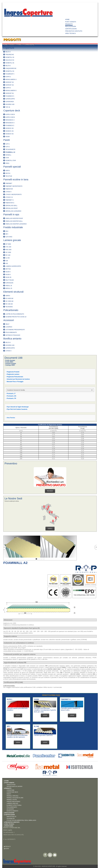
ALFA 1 (8, 144)
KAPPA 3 (8, 77)
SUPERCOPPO (10, 99)
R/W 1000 (8, 250)
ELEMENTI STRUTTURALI (14, 805)
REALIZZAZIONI (71, 26)
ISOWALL (8, 155)
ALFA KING (9, 237)
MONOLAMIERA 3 (11, 79)
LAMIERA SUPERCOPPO (13, 266)
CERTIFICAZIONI (71, 29)
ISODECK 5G (9, 134)
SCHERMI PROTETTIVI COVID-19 (16, 317)
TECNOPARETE (10, 149)
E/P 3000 (8, 244)
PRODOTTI (69, 24)
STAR (7, 158)
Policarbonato (11, 310)
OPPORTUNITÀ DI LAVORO (14, 786)
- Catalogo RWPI (10, 365)
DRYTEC (8, 269)
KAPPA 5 (8, 88)
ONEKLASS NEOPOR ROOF (14, 218)
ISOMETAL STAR (11, 161)
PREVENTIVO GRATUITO (74, 31)
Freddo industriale (13, 227)
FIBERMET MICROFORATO (14, 186)
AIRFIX (8, 171)
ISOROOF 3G (10, 82)
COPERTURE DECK (12, 792)
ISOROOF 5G (10, 93)
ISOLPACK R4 (10, 60)
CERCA (50, 529)
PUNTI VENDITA (71, 22)
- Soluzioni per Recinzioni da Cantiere (18, 379)
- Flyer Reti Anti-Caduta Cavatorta (17, 409)
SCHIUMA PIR (11, 818)
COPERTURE (10, 790)
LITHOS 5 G (9, 197)
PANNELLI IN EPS (12, 800)
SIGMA (8, 137)
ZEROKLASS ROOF (12, 208)
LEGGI (18, 715)
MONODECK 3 (10, 120)
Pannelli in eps (11, 214)
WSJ (7, 231)
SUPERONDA (10, 102)
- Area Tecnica (10, 418)
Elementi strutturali (13, 292)
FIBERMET (9, 183)
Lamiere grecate (12, 240)
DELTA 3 (8, 52)
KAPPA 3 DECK (10, 114)
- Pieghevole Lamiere (13, 374)
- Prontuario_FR (11, 398)
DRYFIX (8, 173)
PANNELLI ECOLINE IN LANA (15, 798)
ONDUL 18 (9, 286)
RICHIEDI (50, 491)
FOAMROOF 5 (10, 74)
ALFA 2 (8, 147)
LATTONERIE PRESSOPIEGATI (15, 330)
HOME (67, 19)
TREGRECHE (10, 55)
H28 (7, 261)
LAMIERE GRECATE (12, 803)
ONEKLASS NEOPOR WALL (14, 221)
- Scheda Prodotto (10, 364)
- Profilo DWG (9, 362)
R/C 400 (8, 255)
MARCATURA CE (11, 817)
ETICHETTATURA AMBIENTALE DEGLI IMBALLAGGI (21, 820)
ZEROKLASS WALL (11, 206)
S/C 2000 (8, 252)
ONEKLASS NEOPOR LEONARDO (16, 224)
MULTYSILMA (10, 280)
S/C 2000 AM (9, 301)
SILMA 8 (8, 275)
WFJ (7, 234)
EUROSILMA (9, 283)
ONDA (7, 163)
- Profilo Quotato (10, 360)
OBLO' (7, 324)
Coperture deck (12, 111)
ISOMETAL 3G (10, 57)
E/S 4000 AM (9, 298)
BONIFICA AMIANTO (12, 811)
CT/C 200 (8, 247)
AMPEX (8, 296)
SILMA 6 (8, 272)
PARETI (20, 45)
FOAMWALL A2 (29, 45)
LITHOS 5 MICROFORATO (14, 195)
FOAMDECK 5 (10, 96)
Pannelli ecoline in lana (16, 180)
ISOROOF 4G (10, 85)
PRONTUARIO (9, 826)
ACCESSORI (10, 809)
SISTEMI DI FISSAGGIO (13, 335)
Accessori (9, 320)
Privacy (8, 847)
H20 (7, 263)
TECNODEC (9, 307)
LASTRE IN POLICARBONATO (15, 314)
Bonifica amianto (12, 339)
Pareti (6, 140)
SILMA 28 (8, 277)
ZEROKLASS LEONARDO (13, 211)
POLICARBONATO (11, 332)
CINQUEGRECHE (11, 68)
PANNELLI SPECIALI (12, 796)
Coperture (9, 48)
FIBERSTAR (9, 189)
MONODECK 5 (10, 123)
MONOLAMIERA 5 (11, 91)
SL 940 (8, 258)
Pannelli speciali (12, 167)
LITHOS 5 (8, 192)
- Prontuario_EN (11, 396)
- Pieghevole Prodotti (13, 372)
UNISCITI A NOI (11, 785)
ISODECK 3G (9, 128)
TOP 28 (8, 107)
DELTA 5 (8, 66)
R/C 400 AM (9, 304)
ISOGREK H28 (10, 104)
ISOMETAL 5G (10, 71)
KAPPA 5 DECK (10, 117)
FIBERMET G (9, 200)
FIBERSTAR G (10, 203)
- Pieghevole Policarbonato (15, 377)
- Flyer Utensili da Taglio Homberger (17, 407)
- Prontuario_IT (11, 394)
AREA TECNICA (70, 33)
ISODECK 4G (9, 131)
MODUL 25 (9, 288)
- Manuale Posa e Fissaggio (15, 382)
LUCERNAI (9, 327)
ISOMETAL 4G (10, 63)
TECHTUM (9, 176)
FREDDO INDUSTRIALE (13, 801)
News (7, 849)
